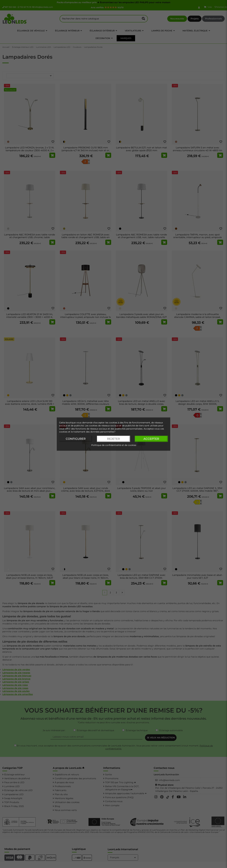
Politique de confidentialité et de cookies (114, 445)
